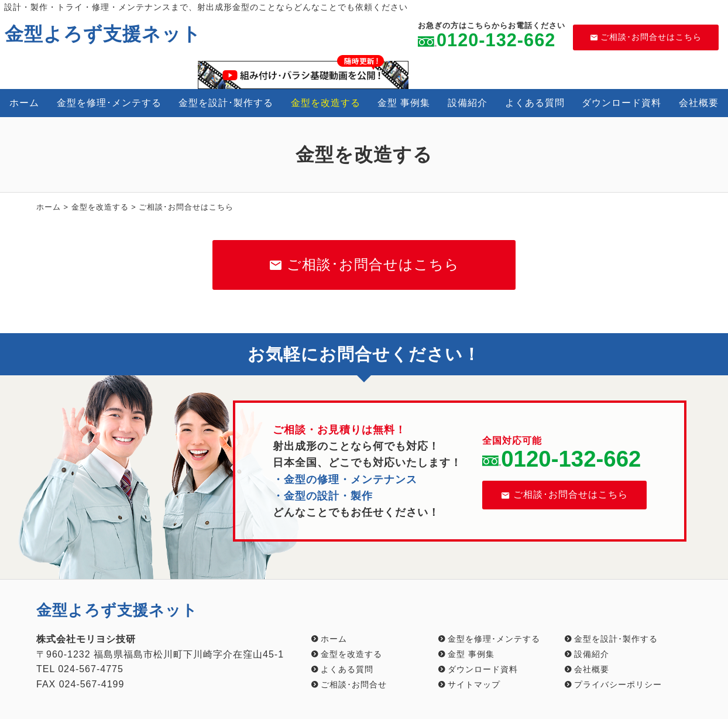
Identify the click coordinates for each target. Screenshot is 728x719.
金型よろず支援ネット (103, 34)
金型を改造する (326, 103)
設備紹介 (468, 103)
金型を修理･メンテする (109, 103)
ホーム (24, 103)
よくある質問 (535, 103)
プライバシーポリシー (618, 684)
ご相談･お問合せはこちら (646, 37)
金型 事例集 (404, 103)
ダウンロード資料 (621, 103)
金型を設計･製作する (226, 103)
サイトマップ (474, 684)
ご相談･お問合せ (354, 684)
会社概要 (699, 103)
